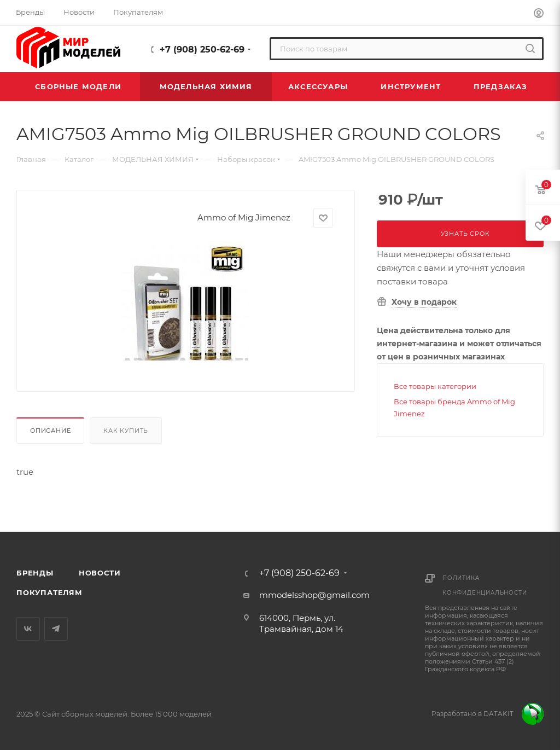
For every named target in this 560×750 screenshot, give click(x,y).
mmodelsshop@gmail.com (314, 595)
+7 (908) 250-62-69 (202, 50)
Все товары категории (435, 386)
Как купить (126, 431)
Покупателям (49, 592)
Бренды (35, 573)
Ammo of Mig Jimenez (244, 217)
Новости (100, 573)
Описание (50, 431)
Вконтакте (28, 629)
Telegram (56, 629)
